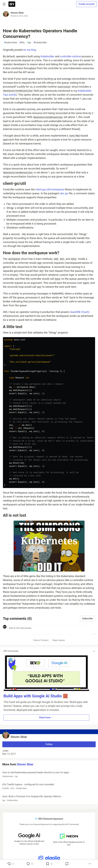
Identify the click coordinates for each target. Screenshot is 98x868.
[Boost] (67, 864)
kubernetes (11, 43)
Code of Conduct (41, 640)
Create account (87, 4)
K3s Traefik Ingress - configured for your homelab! (49, 786)
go (29, 43)
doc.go (64, 193)
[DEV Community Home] (12, 4)
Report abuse (59, 640)
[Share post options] (90, 864)
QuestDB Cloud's (80, 312)
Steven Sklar (17, 13)
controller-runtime (71, 56)
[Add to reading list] (49, 864)
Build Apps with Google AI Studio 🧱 (36, 696)
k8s (22, 43)
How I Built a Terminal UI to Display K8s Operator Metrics (49, 798)
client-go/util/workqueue (50, 189)
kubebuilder (40, 43)
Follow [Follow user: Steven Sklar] (49, 744)
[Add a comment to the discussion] (51, 630)
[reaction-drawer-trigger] (11, 864)
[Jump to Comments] (30, 864)
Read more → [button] (46, 717)
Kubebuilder (47, 56)
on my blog (30, 50)
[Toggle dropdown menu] (94, 651)
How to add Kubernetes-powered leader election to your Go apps (49, 775)
